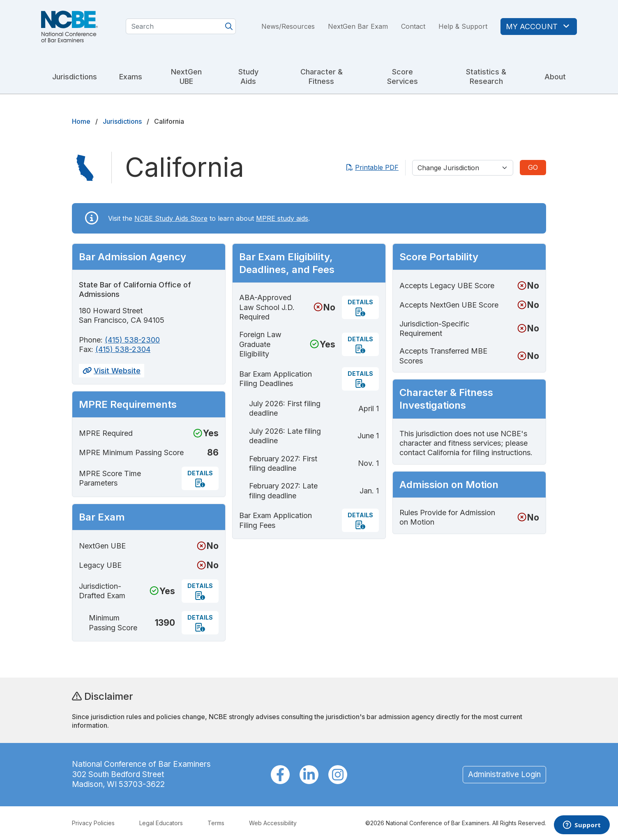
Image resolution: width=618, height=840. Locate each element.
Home (81, 121)
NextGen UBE (186, 76)
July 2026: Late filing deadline (285, 436)
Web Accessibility (273, 823)
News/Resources (288, 26)
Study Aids (248, 76)
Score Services (402, 76)
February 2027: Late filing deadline (283, 491)
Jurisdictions (75, 77)
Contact (413, 26)
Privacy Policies (93, 823)
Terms (216, 823)
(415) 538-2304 (123, 349)
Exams (131, 77)
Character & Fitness (322, 76)
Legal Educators (161, 823)
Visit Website (112, 371)
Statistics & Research (486, 76)
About (555, 77)
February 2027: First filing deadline (283, 463)
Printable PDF (372, 167)
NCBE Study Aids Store (171, 218)
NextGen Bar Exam (358, 26)
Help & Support (463, 26)
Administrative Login (504, 774)
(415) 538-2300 (132, 340)
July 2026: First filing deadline (285, 408)
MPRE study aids (282, 218)
